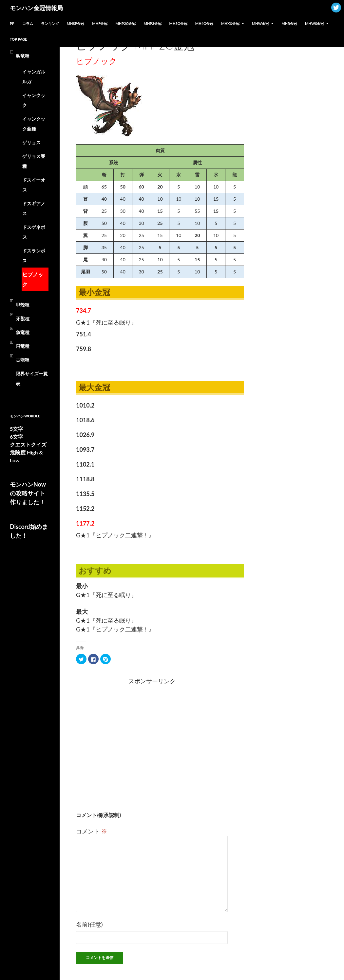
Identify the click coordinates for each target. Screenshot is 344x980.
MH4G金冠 (204, 23)
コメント (92, 831)
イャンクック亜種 (34, 124)
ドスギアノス (34, 208)
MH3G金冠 (178, 23)
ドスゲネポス (34, 232)
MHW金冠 (260, 23)
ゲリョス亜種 (34, 161)
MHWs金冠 (315, 23)
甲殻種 (23, 305)
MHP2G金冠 (125, 23)
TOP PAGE (18, 39)
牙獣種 (23, 319)
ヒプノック (33, 279)
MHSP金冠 (76, 23)
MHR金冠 (289, 23)
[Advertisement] (115, 739)
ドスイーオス (34, 185)
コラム (28, 23)
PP (12, 23)
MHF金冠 (100, 23)
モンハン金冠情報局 (36, 8)
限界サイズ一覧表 (32, 379)
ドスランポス (34, 256)
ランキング (50, 23)
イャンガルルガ (34, 77)
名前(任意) (89, 924)
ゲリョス (31, 142)
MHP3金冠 (153, 23)
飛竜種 (23, 346)
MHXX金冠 (230, 23)
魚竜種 (23, 332)
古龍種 (23, 360)
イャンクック (34, 100)
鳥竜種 (23, 56)
